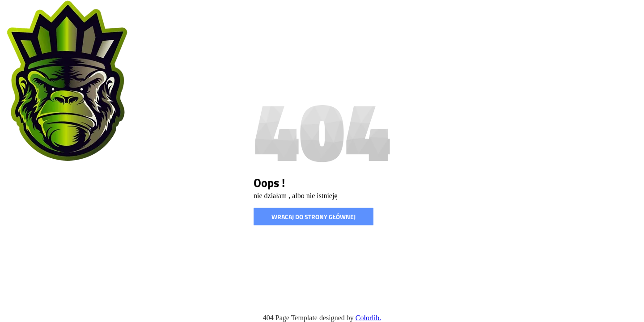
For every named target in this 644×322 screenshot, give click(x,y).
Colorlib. (368, 318)
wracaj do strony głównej (314, 217)
